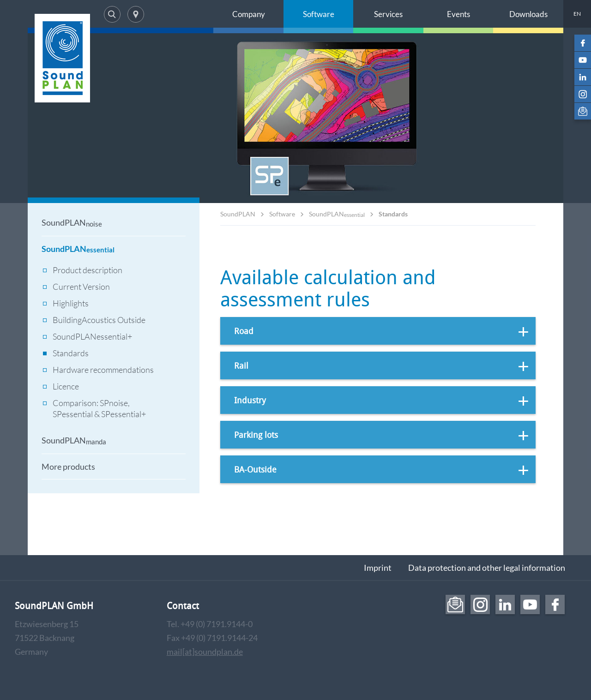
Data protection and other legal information (487, 568)
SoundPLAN (238, 214)
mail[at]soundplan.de (205, 652)
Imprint (378, 568)
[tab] (378, 331)
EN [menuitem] (577, 14)
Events (458, 14)
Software (319, 14)
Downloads (528, 14)
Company (249, 14)
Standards (393, 214)
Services (388, 14)
